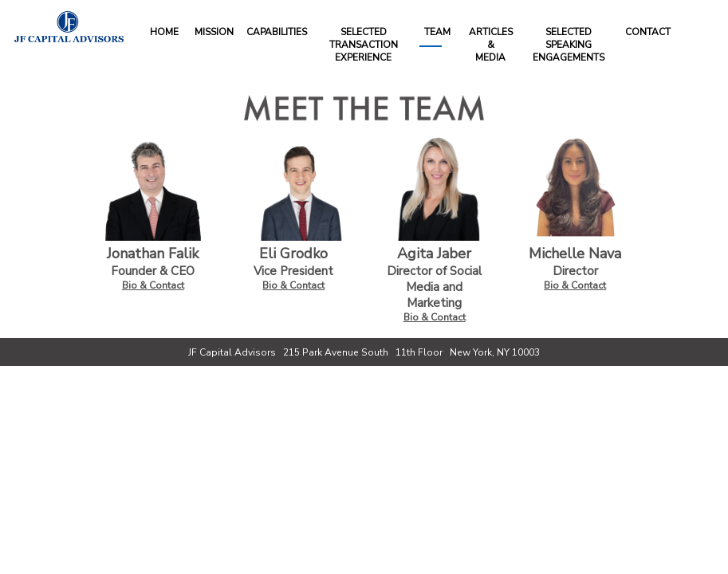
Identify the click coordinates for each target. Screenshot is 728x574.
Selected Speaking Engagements (569, 45)
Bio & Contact (153, 285)
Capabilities (277, 32)
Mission (214, 32)
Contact (648, 32)
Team (437, 32)
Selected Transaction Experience (364, 45)
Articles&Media (491, 45)
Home (164, 32)
